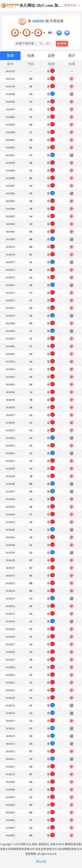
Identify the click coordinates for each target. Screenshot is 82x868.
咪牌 (62, 44)
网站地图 (41, 861)
